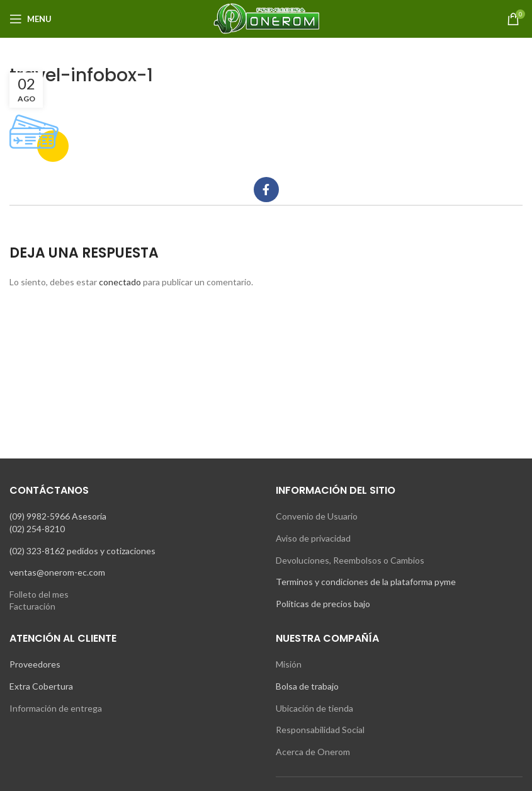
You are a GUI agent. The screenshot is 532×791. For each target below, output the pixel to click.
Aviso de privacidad (313, 538)
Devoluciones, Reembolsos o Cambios (350, 560)
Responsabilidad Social (320, 730)
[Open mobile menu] (31, 19)
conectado (120, 282)
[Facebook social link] (266, 190)
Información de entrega (56, 708)
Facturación (32, 606)
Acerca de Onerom (313, 752)
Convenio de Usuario (317, 516)
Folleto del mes (39, 594)
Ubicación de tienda (314, 708)
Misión (289, 664)
